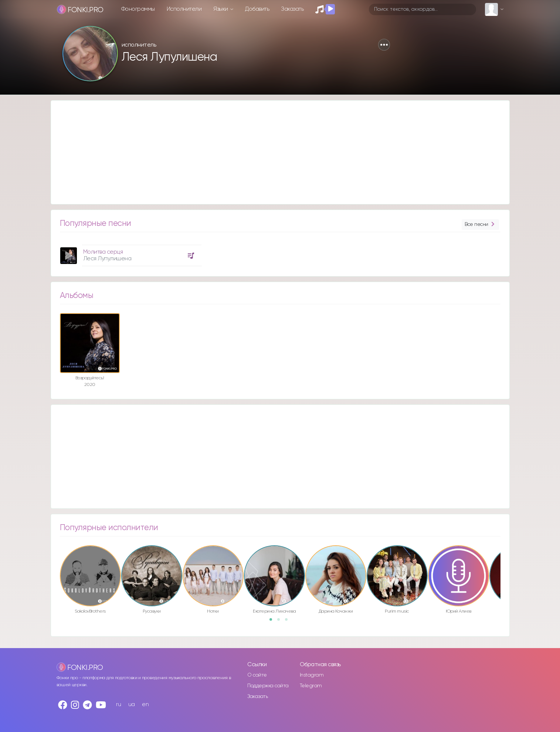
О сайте (257, 675)
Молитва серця (103, 252)
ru (118, 704)
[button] (384, 45)
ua (132, 704)
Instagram (312, 675)
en (145, 704)
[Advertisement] (273, 152)
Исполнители (184, 9)
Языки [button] (221, 9)
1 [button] (273, 622)
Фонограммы (138, 9)
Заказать (292, 9)
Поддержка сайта (268, 686)
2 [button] (281, 622)
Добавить (257, 9)
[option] (130, 253)
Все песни (480, 225)
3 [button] (289, 622)
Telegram (311, 686)
